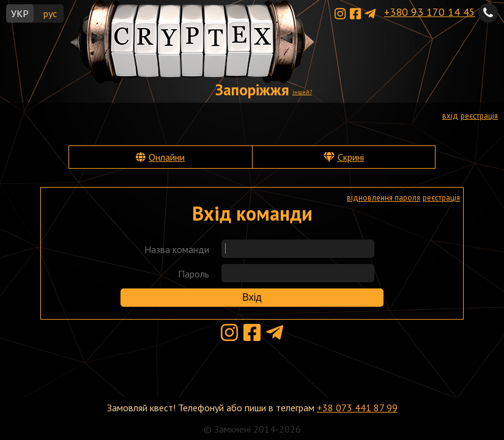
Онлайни (167, 157)
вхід (450, 116)
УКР (20, 13)
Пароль (194, 274)
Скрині (351, 157)
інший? (302, 92)
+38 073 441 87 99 (357, 408)
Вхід (252, 297)
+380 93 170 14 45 (430, 12)
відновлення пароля (384, 198)
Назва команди (177, 249)
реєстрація (479, 116)
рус (50, 13)
